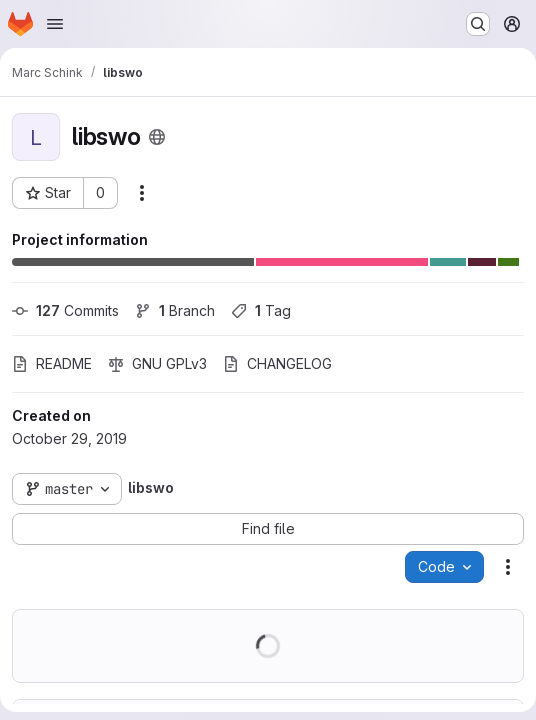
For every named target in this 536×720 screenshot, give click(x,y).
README (52, 363)
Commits (65, 310)
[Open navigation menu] (55, 24)
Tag (261, 310)
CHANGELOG (277, 363)
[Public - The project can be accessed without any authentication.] (157, 137)
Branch (175, 310)
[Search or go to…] (478, 24)
